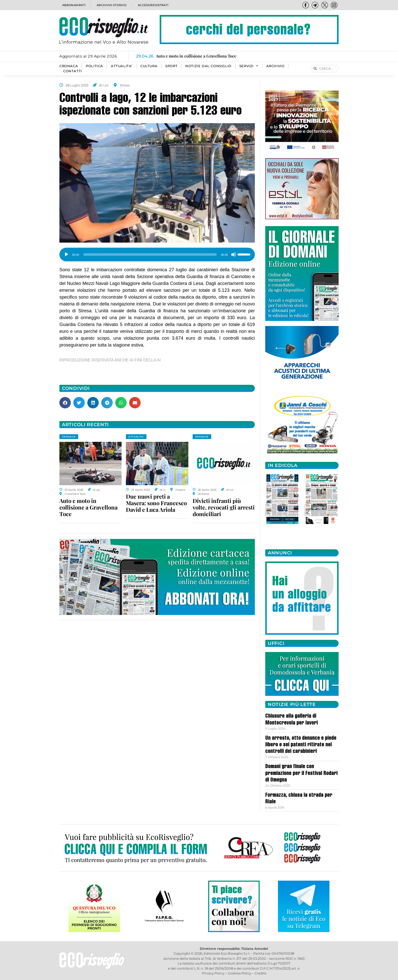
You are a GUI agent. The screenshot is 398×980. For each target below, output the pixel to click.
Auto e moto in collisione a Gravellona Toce (88, 507)
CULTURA (149, 66)
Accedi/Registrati (153, 5)
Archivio (275, 66)
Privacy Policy (213, 973)
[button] (65, 403)
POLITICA (94, 66)
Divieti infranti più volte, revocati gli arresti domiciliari (224, 507)
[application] (157, 253)
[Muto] (234, 255)
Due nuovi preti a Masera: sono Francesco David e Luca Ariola (156, 503)
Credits (260, 973)
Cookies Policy (239, 973)
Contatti (73, 71)
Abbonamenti (73, 5)
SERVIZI (249, 66)
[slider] (150, 255)
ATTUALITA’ (122, 66)
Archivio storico (111, 5)
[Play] (67, 255)
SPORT (171, 66)
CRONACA (69, 66)
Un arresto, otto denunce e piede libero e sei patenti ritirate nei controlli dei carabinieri (301, 745)
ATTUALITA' (136, 437)
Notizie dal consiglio (208, 66)
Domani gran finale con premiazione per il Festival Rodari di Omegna (301, 774)
